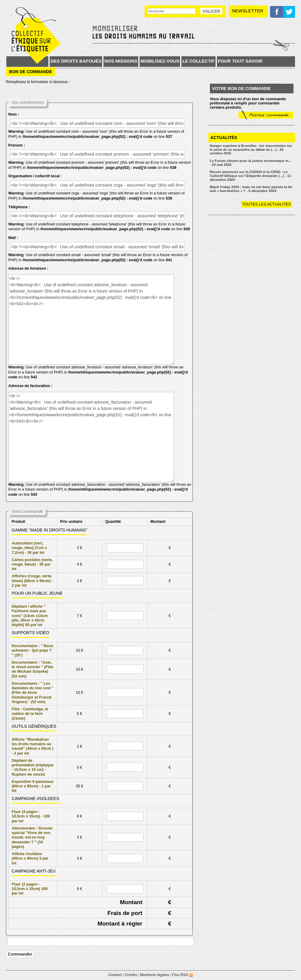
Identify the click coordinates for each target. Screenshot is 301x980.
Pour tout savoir (240, 61)
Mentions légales (155, 975)
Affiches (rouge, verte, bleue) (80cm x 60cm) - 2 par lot (32, 581)
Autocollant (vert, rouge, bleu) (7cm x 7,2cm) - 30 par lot (29, 548)
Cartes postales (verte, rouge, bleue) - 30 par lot (32, 564)
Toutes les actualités (267, 204)
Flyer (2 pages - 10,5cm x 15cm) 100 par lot (30, 889)
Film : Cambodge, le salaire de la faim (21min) (30, 714)
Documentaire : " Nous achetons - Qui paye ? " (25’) (32, 650)
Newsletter (248, 11)
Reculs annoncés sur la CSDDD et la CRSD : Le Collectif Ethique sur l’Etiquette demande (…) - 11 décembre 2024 (250, 176)
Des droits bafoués (76, 61)
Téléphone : (19, 207)
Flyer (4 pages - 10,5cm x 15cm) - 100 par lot (31, 816)
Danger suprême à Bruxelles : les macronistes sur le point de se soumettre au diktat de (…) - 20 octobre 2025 (251, 149)
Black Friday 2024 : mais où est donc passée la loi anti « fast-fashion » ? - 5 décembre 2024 (251, 189)
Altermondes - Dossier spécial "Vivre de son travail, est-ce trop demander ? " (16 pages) (32, 837)
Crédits (131, 975)
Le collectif (198, 61)
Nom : (14, 114)
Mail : (13, 238)
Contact (115, 975)
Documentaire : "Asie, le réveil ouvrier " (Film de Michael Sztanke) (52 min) (32, 669)
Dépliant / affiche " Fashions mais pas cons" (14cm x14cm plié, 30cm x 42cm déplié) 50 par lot (30, 616)
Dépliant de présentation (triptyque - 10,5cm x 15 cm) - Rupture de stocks (33, 767)
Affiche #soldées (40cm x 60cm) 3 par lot (30, 858)
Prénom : (17, 145)
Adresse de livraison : (28, 268)
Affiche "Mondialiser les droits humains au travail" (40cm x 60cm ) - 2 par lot (33, 746)
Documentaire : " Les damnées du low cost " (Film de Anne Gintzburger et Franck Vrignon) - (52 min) (33, 693)
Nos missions (121, 61)
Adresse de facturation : (31, 386)
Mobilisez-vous (160, 61)
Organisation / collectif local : (35, 176)
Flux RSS (183, 975)
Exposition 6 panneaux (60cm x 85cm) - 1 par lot (33, 786)
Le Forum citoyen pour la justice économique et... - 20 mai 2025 (251, 163)
